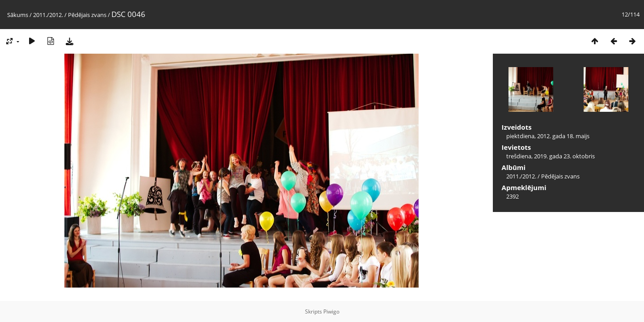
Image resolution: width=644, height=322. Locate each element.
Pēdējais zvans (87, 15)
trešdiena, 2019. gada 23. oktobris (551, 156)
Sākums (18, 15)
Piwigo (331, 311)
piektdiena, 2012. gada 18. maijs (548, 136)
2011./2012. (48, 15)
